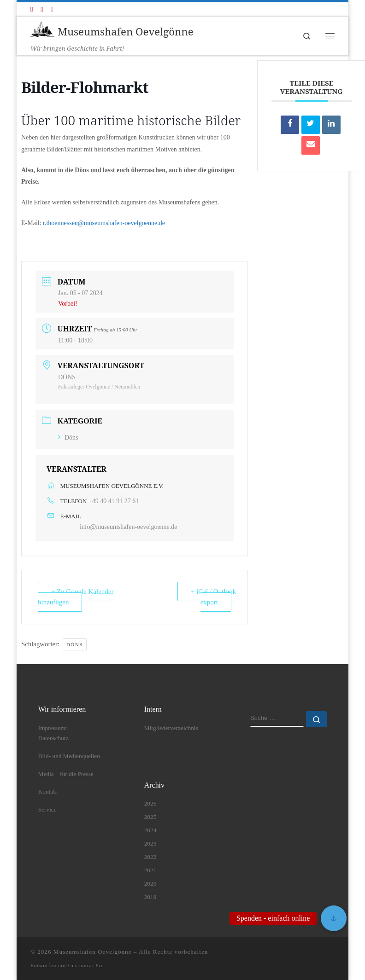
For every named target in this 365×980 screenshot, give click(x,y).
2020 (150, 884)
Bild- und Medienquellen (69, 756)
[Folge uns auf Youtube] (42, 9)
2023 (150, 844)
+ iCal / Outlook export (213, 597)
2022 (150, 857)
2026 (150, 803)
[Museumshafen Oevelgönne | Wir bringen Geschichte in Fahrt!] (42, 30)
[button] (334, 918)
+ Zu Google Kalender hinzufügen (76, 597)
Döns (68, 438)
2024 (150, 830)
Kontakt (48, 792)
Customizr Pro (86, 965)
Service (47, 809)
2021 (150, 870)
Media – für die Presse (66, 774)
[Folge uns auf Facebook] (32, 9)
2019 (150, 897)
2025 (150, 817)
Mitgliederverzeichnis (171, 728)
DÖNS (75, 644)
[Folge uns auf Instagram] (52, 9)
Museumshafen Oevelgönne (93, 952)
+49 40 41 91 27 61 (114, 501)
